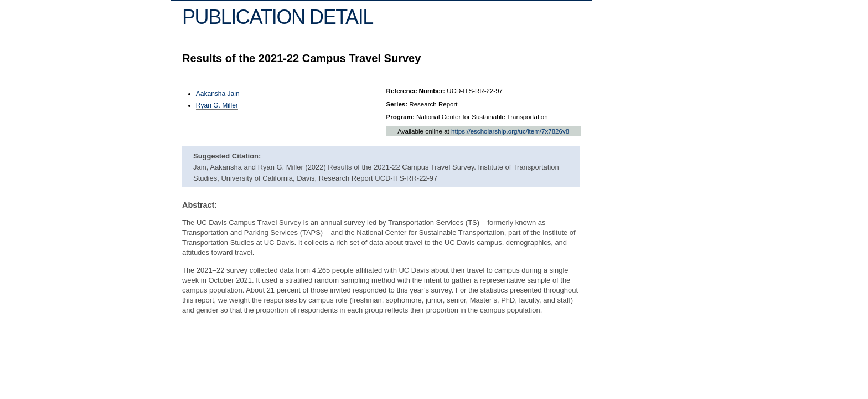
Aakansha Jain (218, 94)
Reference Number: (416, 91)
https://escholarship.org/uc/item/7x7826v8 (510, 131)
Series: (397, 104)
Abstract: (200, 205)
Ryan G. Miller (217, 105)
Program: (401, 117)
